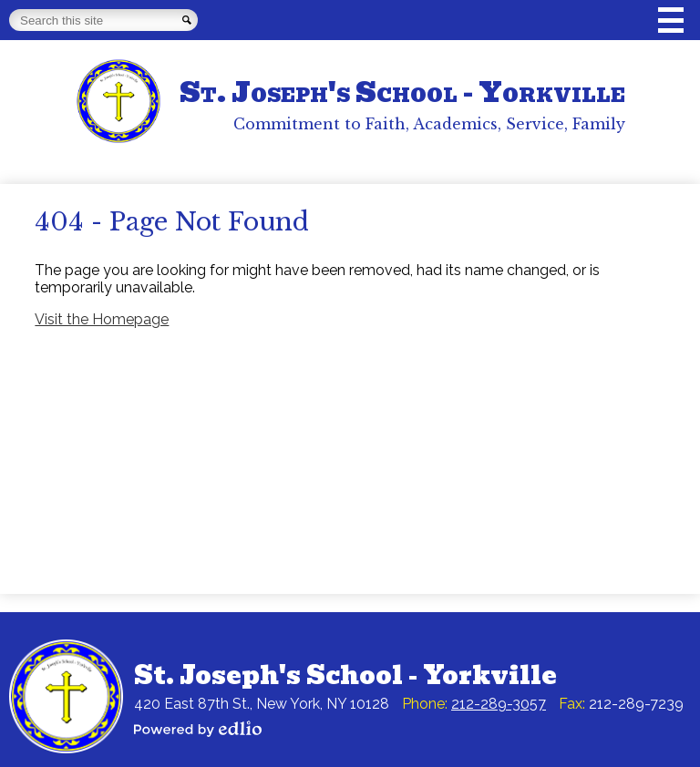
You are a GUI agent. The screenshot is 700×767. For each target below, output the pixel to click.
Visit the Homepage (102, 319)
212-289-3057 (499, 704)
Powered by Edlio (198, 729)
